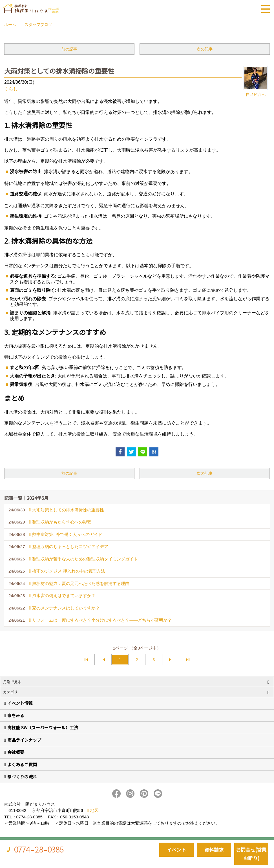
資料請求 (214, 850)
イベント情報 (20, 703)
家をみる (16, 715)
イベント (176, 850)
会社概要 (16, 752)
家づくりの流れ (22, 777)
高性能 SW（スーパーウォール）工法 (43, 727)
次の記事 (205, 49)
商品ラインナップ (24, 740)
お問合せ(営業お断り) (251, 854)
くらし (11, 89)
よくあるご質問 (22, 764)
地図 (94, 810)
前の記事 (69, 49)
